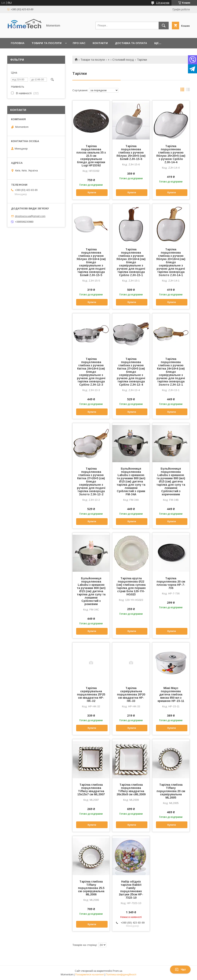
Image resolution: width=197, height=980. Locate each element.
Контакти (100, 43)
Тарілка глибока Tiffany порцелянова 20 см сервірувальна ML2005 (171, 791)
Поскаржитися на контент (90, 975)
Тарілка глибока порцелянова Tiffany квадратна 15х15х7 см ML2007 (91, 790)
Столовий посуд (123, 60)
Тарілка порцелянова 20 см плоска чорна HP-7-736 (171, 583)
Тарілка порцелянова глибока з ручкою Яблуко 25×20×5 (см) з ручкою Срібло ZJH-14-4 (171, 154)
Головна (18, 43)
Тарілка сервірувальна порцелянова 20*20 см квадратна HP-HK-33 (131, 694)
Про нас (79, 43)
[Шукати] (164, 26)
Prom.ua (117, 971)
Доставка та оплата (131, 43)
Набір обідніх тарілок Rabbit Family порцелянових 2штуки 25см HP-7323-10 (131, 890)
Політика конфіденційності (121, 975)
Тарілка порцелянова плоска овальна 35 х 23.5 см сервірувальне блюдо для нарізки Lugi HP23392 (91, 156)
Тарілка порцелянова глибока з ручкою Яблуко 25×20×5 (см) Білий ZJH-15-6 (131, 153)
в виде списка (188, 90)
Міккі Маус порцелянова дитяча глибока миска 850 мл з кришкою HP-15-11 (171, 694)
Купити (92, 193)
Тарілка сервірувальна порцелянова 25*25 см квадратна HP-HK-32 (91, 694)
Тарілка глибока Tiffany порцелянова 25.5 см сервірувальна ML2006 (91, 888)
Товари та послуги (47, 43)
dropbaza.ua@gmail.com (30, 216)
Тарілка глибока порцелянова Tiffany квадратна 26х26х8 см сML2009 (131, 790)
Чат (180, 970)
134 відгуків (163, 3)
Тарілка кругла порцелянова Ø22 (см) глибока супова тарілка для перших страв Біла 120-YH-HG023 (131, 586)
